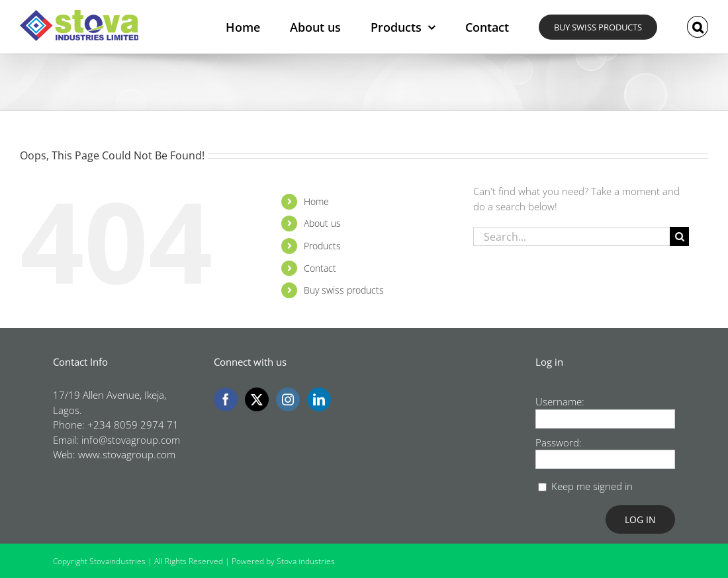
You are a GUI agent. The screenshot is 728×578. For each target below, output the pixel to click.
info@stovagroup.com (131, 440)
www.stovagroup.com (127, 454)
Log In (640, 519)
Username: (560, 401)
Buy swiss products (344, 290)
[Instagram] (288, 399)
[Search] (679, 236)
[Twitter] (257, 399)
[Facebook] (226, 399)
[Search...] (572, 236)
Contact (320, 268)
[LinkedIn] (319, 399)
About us (322, 223)
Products (322, 246)
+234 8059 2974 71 (133, 425)
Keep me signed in (592, 486)
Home (316, 201)
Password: (559, 442)
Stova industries (306, 561)
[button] (698, 27)
